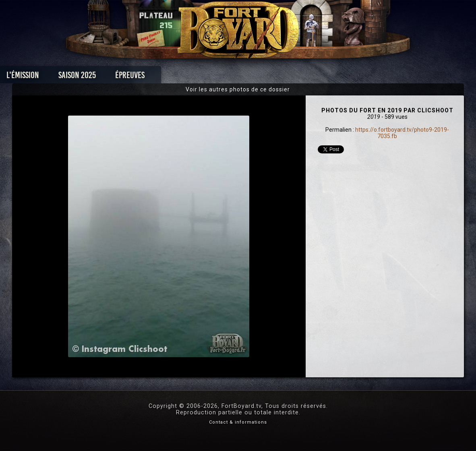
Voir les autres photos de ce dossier (238, 89)
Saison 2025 (112, 77)
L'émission (58, 77)
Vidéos (251, 77)
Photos (210, 77)
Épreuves (165, 77)
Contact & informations (238, 422)
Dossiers (294, 77)
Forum (337, 77)
